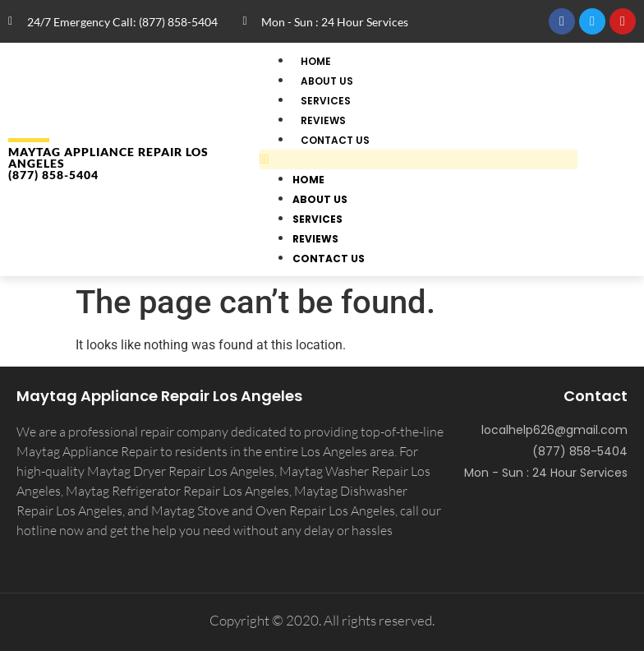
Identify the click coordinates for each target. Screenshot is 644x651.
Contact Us (335, 140)
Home (308, 180)
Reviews (315, 239)
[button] (419, 159)
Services (317, 219)
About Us (320, 199)
